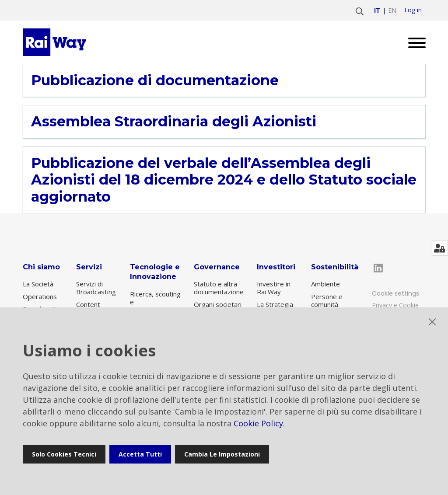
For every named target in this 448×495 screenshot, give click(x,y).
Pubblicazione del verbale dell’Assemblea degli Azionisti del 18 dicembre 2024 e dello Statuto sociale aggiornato (224, 180)
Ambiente (325, 284)
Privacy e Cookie (395, 305)
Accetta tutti (140, 454)
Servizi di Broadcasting (96, 288)
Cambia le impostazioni (222, 454)
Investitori (276, 267)
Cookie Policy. (259, 423)
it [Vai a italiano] (377, 10)
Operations (40, 296)
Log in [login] (413, 10)
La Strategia (275, 304)
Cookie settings (395, 293)
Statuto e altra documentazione (219, 288)
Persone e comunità (327, 300)
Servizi (89, 267)
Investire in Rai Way (274, 288)
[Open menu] (414, 42)
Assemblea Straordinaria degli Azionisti (174, 122)
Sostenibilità (335, 267)
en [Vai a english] (392, 10)
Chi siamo (41, 267)
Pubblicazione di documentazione (155, 80)
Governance (217, 267)
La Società (38, 284)
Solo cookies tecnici (64, 454)
